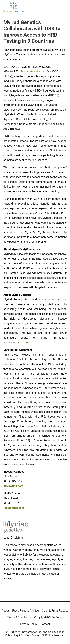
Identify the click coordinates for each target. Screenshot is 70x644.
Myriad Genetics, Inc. (34, 72)
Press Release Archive (26, 611)
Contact (45, 624)
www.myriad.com (20, 342)
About (5, 611)
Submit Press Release (55, 611)
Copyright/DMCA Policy (49, 617)
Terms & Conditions (19, 617)
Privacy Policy (29, 624)
